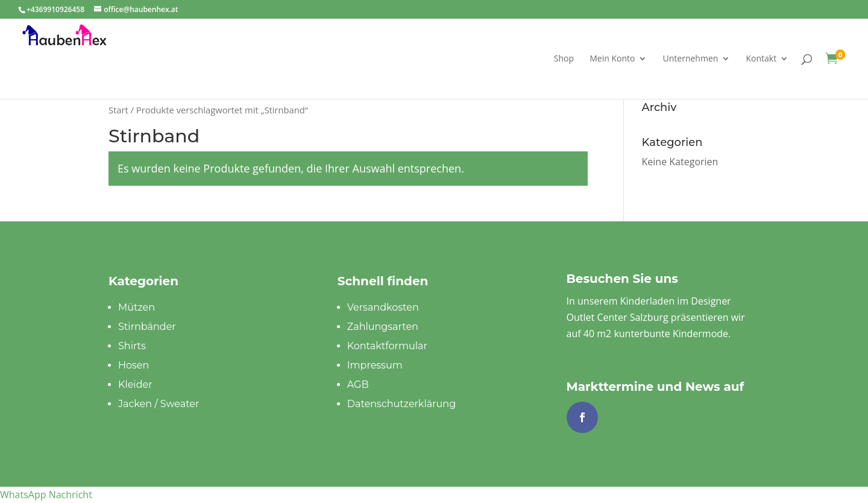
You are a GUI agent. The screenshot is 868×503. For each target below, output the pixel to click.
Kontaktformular (387, 346)
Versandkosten (383, 307)
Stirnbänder (147, 327)
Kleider (135, 384)
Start (118, 110)
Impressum (375, 365)
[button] (46, 495)
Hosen (134, 365)
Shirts (132, 346)
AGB (358, 384)
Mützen (137, 307)
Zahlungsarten (383, 327)
